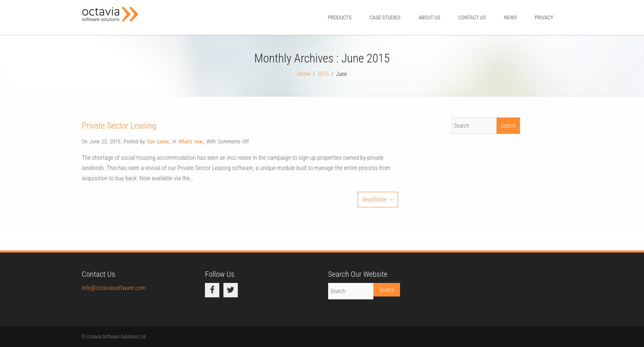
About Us (429, 17)
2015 (323, 74)
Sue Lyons (158, 141)
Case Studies (385, 17)
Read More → (378, 200)
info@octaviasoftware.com (114, 288)
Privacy (544, 17)
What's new (191, 141)
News (510, 17)
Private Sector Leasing (119, 126)
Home (304, 74)
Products (339, 17)
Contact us (472, 17)
